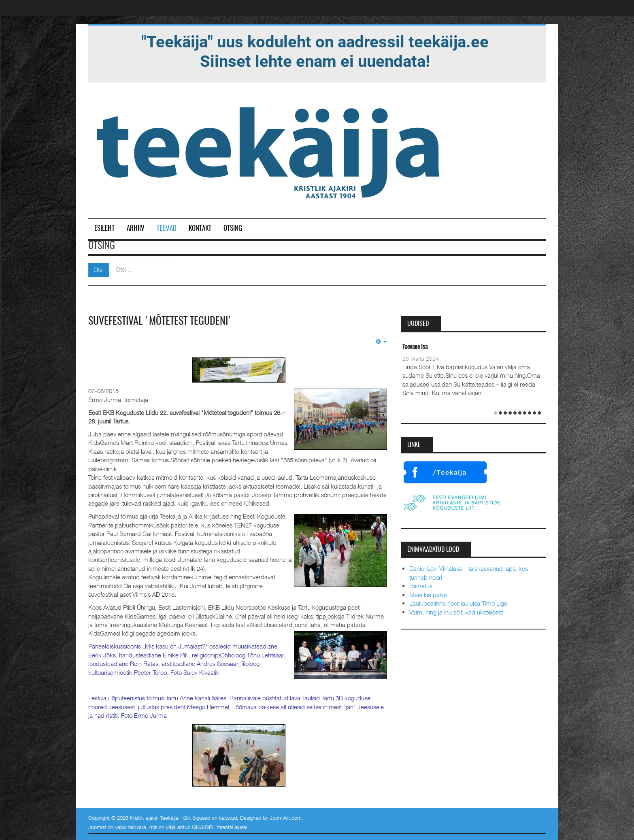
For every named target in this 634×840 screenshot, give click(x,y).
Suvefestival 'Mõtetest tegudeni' (160, 321)
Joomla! (97, 827)
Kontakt (200, 229)
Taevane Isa (415, 347)
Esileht (104, 229)
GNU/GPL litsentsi (212, 827)
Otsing (233, 229)
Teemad (167, 229)
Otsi (99, 270)
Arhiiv (136, 229)
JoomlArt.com (286, 818)
